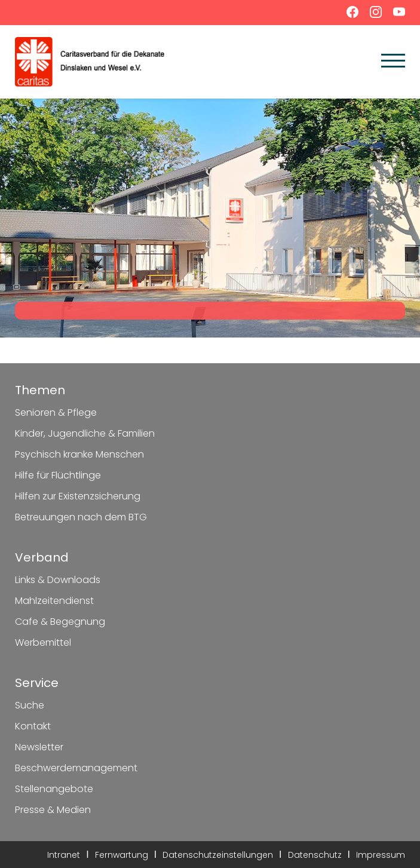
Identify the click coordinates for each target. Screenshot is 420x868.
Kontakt (33, 726)
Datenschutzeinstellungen (218, 855)
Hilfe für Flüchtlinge (58, 475)
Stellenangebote (54, 789)
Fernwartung (122, 855)
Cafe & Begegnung (60, 622)
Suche (30, 705)
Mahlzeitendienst (54, 601)
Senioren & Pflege (56, 412)
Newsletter (39, 747)
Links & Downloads (58, 580)
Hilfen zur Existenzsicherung (78, 496)
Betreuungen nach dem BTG (81, 517)
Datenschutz (315, 855)
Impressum (381, 855)
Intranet (64, 855)
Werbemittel (43, 642)
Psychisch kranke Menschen (79, 454)
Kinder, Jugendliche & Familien (85, 433)
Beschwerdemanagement (76, 768)
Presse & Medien (53, 810)
